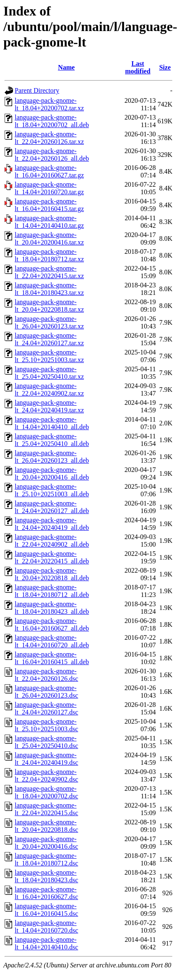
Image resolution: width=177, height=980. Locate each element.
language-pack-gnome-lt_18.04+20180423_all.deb (52, 608)
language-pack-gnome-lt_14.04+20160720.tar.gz (49, 188)
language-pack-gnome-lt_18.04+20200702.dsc (46, 792)
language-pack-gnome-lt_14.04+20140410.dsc (46, 943)
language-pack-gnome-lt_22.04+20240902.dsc (46, 775)
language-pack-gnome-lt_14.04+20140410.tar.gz (49, 222)
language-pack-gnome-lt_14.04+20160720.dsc (46, 927)
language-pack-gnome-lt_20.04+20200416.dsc (46, 843)
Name (66, 67)
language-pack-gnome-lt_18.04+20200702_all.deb (52, 121)
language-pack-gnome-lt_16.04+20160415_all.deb (52, 658)
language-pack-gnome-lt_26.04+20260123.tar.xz (49, 322)
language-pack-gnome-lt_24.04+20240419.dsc (46, 759)
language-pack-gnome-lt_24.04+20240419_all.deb (52, 524)
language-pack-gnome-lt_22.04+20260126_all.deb (52, 155)
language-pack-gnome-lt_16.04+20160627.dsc (46, 893)
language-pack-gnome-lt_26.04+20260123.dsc (46, 692)
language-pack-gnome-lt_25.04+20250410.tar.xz (49, 373)
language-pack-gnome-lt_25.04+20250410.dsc (46, 742)
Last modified (138, 67)
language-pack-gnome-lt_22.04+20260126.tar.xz (49, 138)
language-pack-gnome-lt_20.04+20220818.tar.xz (49, 306)
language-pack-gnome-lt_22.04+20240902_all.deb (52, 541)
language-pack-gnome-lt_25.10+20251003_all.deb (52, 490)
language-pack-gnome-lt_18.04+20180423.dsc (46, 876)
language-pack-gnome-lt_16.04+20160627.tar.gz (49, 171)
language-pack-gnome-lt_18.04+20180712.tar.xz (49, 255)
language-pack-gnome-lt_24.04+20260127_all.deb (52, 507)
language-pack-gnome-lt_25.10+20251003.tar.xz (49, 356)
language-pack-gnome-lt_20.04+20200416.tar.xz (49, 238)
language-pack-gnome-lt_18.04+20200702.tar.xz (49, 104)
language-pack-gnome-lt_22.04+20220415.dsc (46, 809)
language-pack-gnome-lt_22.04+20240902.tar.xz (49, 390)
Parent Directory (37, 90)
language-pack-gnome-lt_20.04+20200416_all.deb (52, 473)
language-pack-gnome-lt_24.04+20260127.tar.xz (49, 339)
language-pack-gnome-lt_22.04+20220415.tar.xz (49, 272)
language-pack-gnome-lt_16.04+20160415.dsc (46, 910)
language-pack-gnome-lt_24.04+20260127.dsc (46, 708)
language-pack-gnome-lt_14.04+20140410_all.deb (52, 423)
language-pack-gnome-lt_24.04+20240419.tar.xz (49, 406)
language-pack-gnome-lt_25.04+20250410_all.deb (52, 440)
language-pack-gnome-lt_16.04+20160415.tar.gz (49, 205)
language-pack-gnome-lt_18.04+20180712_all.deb (52, 591)
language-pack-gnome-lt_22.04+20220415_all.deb (52, 557)
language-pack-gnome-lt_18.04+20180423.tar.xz (49, 289)
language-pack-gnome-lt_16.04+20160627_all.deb (52, 624)
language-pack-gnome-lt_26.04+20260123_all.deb (52, 457)
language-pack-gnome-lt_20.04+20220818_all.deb (52, 574)
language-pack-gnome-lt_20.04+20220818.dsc (46, 826)
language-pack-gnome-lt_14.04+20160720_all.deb (52, 641)
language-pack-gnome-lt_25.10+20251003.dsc (46, 725)
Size (165, 67)
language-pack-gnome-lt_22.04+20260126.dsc (46, 675)
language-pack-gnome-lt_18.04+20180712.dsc (46, 859)
